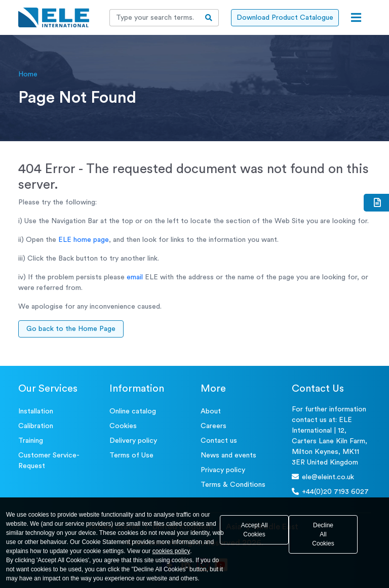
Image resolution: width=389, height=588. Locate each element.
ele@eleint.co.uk (323, 477)
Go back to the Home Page (71, 329)
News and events (228, 455)
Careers (213, 426)
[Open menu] (356, 18)
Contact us (219, 441)
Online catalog (133, 411)
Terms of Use (131, 455)
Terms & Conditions (233, 485)
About (211, 411)
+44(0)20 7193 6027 (330, 492)
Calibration (36, 426)
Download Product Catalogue (285, 18)
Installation (36, 411)
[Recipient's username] (154, 18)
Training (31, 441)
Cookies (123, 426)
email (135, 277)
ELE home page (84, 240)
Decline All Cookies (323, 534)
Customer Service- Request (49, 461)
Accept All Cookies (255, 530)
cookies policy (171, 551)
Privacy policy (223, 470)
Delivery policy (133, 441)
